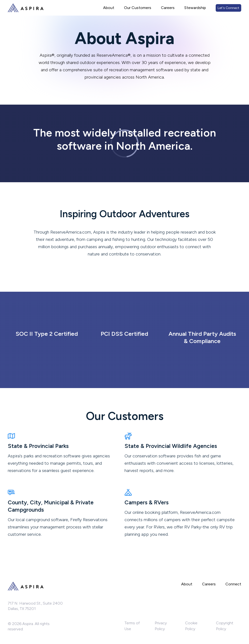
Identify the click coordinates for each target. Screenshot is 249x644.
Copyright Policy (225, 626)
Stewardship (195, 8)
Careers (168, 8)
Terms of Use (132, 626)
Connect (233, 584)
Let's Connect (228, 8)
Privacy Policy (161, 626)
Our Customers (138, 8)
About (109, 8)
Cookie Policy (191, 626)
